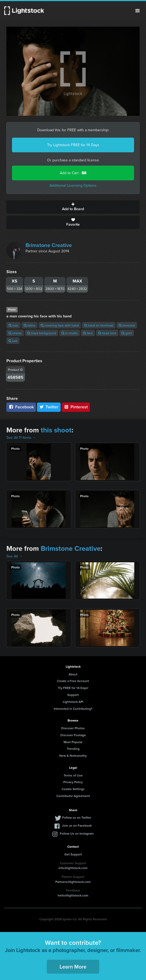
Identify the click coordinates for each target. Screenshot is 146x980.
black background (42, 333)
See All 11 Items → (21, 438)
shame (15, 333)
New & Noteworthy (73, 756)
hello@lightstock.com (73, 895)
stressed (127, 325)
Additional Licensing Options (73, 186)
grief (127, 333)
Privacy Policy (73, 782)
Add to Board (73, 207)
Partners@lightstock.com (73, 882)
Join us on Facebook (77, 825)
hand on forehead (99, 325)
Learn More (73, 967)
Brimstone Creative (49, 245)
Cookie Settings (73, 789)
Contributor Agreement (73, 796)
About (73, 674)
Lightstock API (73, 702)
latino (30, 325)
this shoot (56, 430)
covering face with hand (60, 325)
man (13, 325)
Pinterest (76, 407)
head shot (107, 333)
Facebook (21, 407)
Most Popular (73, 742)
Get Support (73, 854)
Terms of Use (73, 775)
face (88, 333)
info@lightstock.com (73, 868)
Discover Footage (73, 735)
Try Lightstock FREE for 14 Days (73, 145)
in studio (70, 333)
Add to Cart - (73, 173)
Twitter (49, 407)
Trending (73, 749)
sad (13, 341)
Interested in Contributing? (73, 709)
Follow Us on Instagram (77, 833)
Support (73, 695)
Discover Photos (73, 728)
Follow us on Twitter (77, 817)
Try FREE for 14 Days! (73, 688)
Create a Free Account (73, 681)
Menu (137, 11)
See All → (14, 556)
